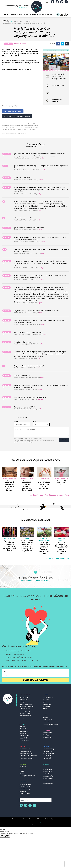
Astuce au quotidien (25, 784)
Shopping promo (47, 734)
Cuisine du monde (25, 748)
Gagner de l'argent (25, 786)
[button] (58, 15)
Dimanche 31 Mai (24, 740)
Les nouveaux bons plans (27, 706)
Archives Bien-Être (48, 776)
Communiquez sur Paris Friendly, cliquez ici (14, 132)
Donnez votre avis (20, 44)
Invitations (6, 15)
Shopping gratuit (10, 478)
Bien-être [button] (35, 15)
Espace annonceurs (25, 715)
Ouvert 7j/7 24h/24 (25, 793)
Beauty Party (23, 701)
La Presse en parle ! (32, 818)
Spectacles (46, 699)
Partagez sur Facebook (13, 111)
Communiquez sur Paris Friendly (19, 818)
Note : (35, 421)
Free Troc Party (24, 697)
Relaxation (23, 766)
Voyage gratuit (47, 757)
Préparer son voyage (49, 748)
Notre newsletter (25, 708)
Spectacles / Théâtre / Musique (44, 539)
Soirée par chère (47, 719)
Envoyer (63, 439)
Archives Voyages (48, 778)
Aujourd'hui (23, 726)
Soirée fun (46, 721)
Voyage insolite (47, 755)
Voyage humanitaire (48, 753)
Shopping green (47, 737)
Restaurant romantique (26, 757)
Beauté (22, 771)
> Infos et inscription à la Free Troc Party (17, 69)
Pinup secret (35, 824)
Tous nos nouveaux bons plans (55, 558)
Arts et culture (10, 538)
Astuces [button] (5, 20)
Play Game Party (24, 699)
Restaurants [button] (27, 15)
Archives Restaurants (49, 773)
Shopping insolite (62, 539)
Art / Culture (46, 706)
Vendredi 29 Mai (24, 735)
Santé (21, 768)
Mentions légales (51, 818)
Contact (22, 717)
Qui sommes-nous (25, 710)
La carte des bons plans (26, 704)
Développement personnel (27, 775)
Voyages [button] (42, 15)
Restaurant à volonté (26, 753)
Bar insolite (46, 717)
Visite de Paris (47, 704)
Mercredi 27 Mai (24, 730)
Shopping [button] (49, 15)
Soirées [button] (19, 15)
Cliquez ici (37, 123)
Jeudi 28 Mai (23, 733)
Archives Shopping (48, 780)
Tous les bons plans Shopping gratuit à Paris (50, 495)
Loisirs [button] (14, 15)
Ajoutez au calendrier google (17, 116)
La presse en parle (25, 713)
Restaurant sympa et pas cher (28, 755)
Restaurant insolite (25, 751)
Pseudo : (16, 421)
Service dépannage (25, 788)
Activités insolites (48, 697)
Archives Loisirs (47, 769)
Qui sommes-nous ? (41, 818)
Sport (27, 538)
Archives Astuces (48, 783)
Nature (45, 708)
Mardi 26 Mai (23, 728)
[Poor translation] (7, 835)
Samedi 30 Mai (24, 737)
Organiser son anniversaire (50, 724)
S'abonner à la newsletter (35, 679)
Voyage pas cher (47, 751)
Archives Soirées (47, 771)
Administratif (23, 791)
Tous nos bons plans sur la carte (36, 580)
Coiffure (22, 773)
